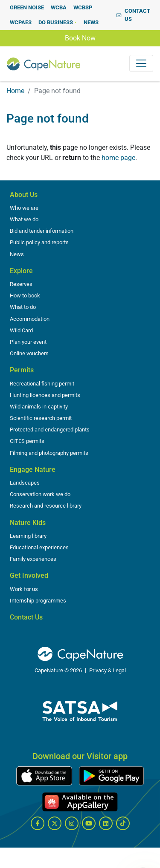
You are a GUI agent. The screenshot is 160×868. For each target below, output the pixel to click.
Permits (22, 370)
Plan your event (28, 342)
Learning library (28, 536)
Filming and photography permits (49, 453)
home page (118, 158)
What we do (24, 219)
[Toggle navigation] (141, 63)
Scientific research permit (41, 418)
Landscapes (25, 483)
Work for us (24, 589)
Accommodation (30, 319)
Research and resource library (46, 506)
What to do (23, 307)
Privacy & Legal (108, 670)
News (17, 254)
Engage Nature (33, 470)
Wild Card (21, 330)
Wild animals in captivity (39, 407)
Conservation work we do (40, 494)
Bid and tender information (42, 231)
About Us (24, 195)
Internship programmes (38, 601)
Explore (21, 271)
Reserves (21, 284)
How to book (25, 296)
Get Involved (29, 575)
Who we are (24, 208)
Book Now (80, 37)
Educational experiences (39, 547)
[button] (58, 22)
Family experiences (33, 559)
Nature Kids (28, 523)
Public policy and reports (39, 242)
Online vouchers (29, 353)
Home (15, 91)
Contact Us (26, 617)
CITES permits (27, 441)
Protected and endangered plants (50, 430)
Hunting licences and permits (45, 395)
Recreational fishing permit (42, 384)
